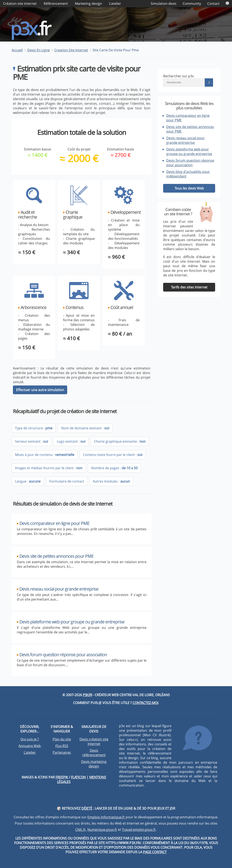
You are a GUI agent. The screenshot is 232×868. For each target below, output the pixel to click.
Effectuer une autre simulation (40, 390)
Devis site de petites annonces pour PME (56, 556)
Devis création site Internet (94, 741)
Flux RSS (62, 746)
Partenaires (62, 752)
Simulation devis (164, 4)
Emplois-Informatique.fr (106, 817)
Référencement (56, 4)
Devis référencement (94, 753)
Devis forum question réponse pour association (190, 163)
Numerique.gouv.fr (102, 830)
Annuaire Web (30, 746)
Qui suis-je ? (30, 739)
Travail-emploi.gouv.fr (139, 830)
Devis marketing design (94, 764)
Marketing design (88, 4)
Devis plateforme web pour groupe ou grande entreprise (189, 151)
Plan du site (62, 739)
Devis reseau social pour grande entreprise (185, 140)
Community (192, 4)
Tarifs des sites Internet (189, 287)
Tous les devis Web (189, 188)
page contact (155, 852)
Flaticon (78, 777)
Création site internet (20, 4)
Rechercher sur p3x (178, 76)
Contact (213, 4)
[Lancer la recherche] (209, 82)
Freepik (62, 777)
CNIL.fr (81, 830)
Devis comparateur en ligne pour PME (54, 523)
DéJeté (87, 808)
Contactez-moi (145, 703)
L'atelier (115, 4)
